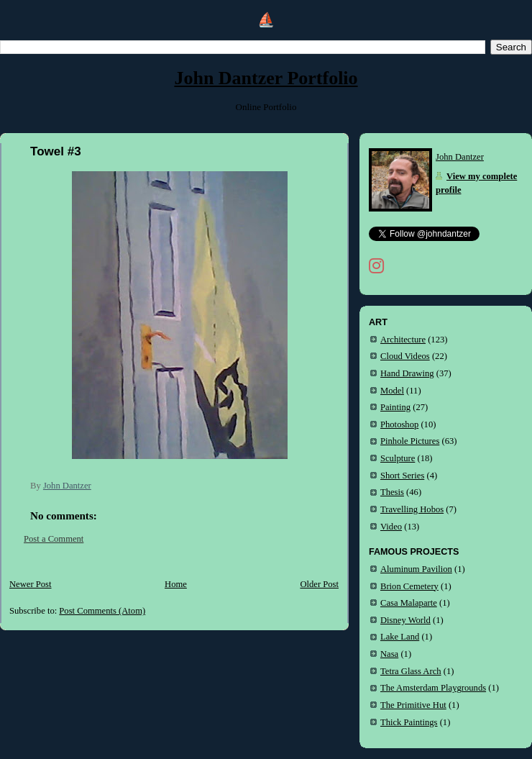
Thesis (392, 492)
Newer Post (31, 584)
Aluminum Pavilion (416, 569)
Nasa (389, 654)
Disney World (405, 620)
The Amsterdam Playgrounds (433, 688)
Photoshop (399, 424)
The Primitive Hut (413, 705)
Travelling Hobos (412, 509)
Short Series (402, 476)
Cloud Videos (405, 356)
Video (391, 527)
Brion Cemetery (409, 586)
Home (176, 584)
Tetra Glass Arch (411, 671)
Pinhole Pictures (410, 441)
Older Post (319, 584)
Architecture (403, 340)
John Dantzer (460, 157)
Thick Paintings (409, 722)
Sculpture (398, 458)
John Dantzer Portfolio (266, 78)
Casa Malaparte (409, 603)
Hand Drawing (407, 373)
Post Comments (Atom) (102, 611)
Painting (395, 407)
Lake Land (400, 637)
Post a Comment (54, 539)
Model (392, 391)
